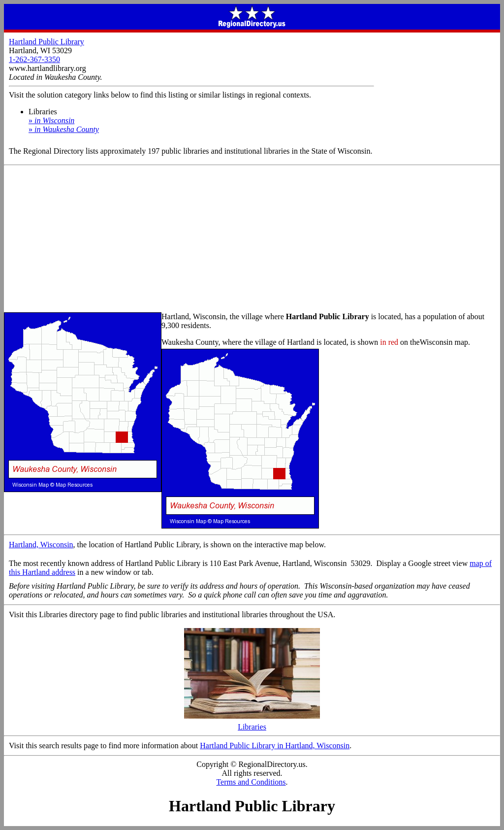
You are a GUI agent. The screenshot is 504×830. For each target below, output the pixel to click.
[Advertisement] (252, 239)
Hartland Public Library (47, 42)
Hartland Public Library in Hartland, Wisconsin (275, 746)
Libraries (252, 723)
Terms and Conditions (251, 782)
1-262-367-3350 (34, 59)
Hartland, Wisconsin (41, 545)
